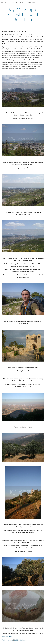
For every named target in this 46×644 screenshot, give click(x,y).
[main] (23, 14)
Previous (5, 637)
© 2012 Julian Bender (20, 640)
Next (10, 637)
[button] (2, 2)
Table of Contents (8, 640)
